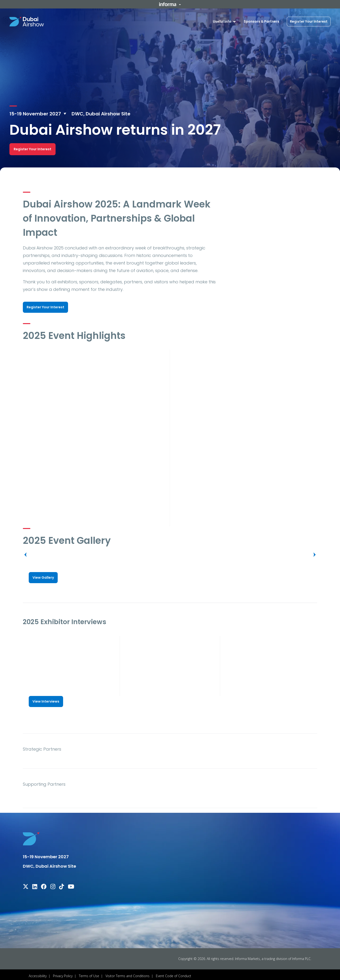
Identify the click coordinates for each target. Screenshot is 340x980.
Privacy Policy (63, 973)
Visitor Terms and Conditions (127, 973)
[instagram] (53, 885)
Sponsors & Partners (261, 21)
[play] (95, 389)
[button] (170, 4)
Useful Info (222, 21)
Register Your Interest (309, 21)
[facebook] (44, 885)
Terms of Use (89, 973)
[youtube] (71, 885)
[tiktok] (62, 885)
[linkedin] (35, 885)
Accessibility (38, 973)
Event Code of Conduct (174, 973)
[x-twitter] (26, 885)
